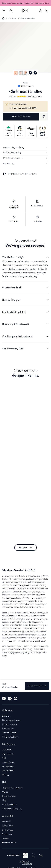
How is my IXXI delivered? (25, 324)
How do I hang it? (25, 300)
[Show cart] (47, 10)
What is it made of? (25, 288)
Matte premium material (25, 158)
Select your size (21, 117)
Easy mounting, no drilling (25, 147)
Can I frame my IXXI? (25, 349)
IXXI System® (25, 163)
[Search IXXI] (11, 10)
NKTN (25, 83)
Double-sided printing (25, 153)
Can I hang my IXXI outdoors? (25, 336)
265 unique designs (16, 3)
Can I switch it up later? (25, 312)
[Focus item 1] (25, 50)
